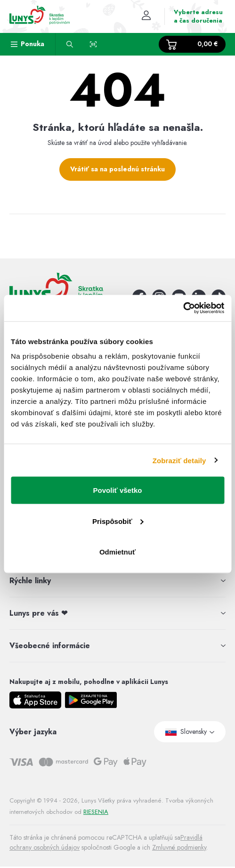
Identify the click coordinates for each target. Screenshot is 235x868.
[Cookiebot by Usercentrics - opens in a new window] (183, 308)
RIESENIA (96, 812)
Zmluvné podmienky (179, 847)
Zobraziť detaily (179, 460)
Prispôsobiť (118, 521)
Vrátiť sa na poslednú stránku (117, 169)
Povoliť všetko (118, 490)
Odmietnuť (117, 552)
